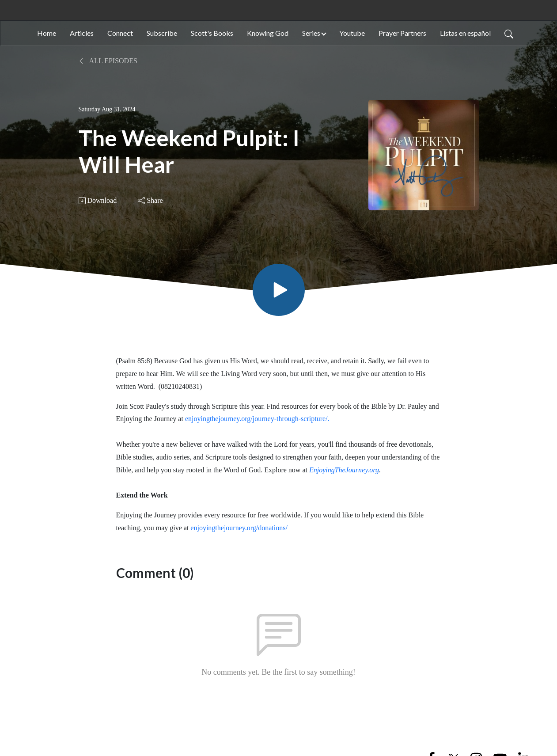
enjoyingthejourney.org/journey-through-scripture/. (257, 419)
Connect (120, 33)
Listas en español (465, 33)
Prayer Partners (402, 33)
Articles (82, 33)
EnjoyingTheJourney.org (344, 470)
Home (47, 33)
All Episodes (108, 61)
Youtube (352, 33)
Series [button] (311, 33)
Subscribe (162, 33)
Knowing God (268, 33)
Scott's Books (212, 33)
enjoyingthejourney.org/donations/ (239, 528)
